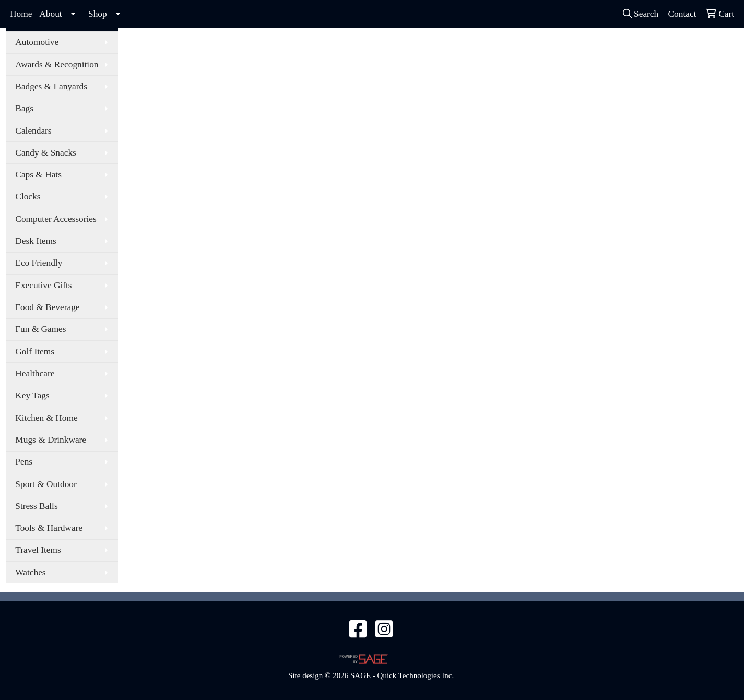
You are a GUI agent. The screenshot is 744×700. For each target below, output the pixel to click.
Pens (24, 462)
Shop (98, 14)
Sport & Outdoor (46, 484)
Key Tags (32, 395)
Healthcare (35, 373)
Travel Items (38, 550)
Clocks (28, 197)
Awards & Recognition (57, 64)
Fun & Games (40, 329)
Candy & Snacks (45, 153)
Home (21, 14)
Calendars (33, 131)
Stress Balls (36, 506)
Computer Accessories (56, 219)
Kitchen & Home (46, 418)
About (50, 14)
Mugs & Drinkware (51, 440)
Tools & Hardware (49, 528)
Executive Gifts (43, 285)
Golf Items (35, 352)
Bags (24, 108)
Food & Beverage (47, 307)
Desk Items (36, 241)
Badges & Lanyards (51, 86)
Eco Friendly (39, 263)
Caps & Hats (38, 175)
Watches (30, 572)
